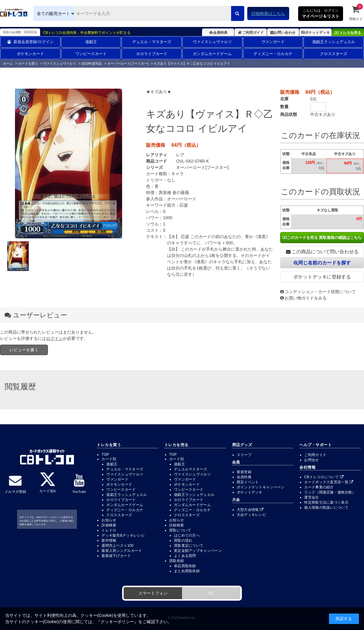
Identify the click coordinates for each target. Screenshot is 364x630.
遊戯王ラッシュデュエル (334, 42)
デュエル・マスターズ (152, 42)
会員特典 (218, 33)
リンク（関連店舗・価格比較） (330, 492)
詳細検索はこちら (268, 13)
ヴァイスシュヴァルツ (212, 42)
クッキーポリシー (117, 622)
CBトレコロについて (324, 477)
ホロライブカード (152, 54)
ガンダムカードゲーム (212, 54)
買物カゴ (356, 13)
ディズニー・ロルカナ (273, 54)
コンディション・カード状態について (318, 292)
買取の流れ (183, 540)
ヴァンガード (273, 42)
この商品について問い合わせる (322, 252)
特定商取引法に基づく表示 (326, 502)
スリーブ (244, 455)
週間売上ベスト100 (117, 546)
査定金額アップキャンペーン (198, 551)
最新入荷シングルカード (122, 551)
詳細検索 (109, 525)
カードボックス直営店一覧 (329, 482)
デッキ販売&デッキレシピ (123, 535)
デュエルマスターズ (191, 469)
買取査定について (189, 546)
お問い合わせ (283, 33)
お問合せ (311, 460)
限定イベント (248, 482)
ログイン (54, 338)
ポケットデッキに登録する (322, 277)
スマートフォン (153, 593)
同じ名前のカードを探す (322, 263)
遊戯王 (91, 42)
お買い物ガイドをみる (303, 298)
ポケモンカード (30, 54)
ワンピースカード (91, 54)
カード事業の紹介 (319, 487)
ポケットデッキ (316, 33)
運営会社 (311, 497)
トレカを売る (348, 33)
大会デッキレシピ (251, 515)
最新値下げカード (116, 556)
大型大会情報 (250, 510)
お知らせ (109, 520)
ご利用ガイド (250, 33)
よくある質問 (185, 556)
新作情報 (109, 540)
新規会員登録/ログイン (30, 42)
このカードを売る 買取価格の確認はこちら (322, 238)
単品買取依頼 (185, 566)
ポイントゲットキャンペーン (261, 487)
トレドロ (109, 530)
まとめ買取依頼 (187, 571)
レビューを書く (24, 350)
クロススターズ (334, 54)
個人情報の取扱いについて (326, 508)
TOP (105, 455)
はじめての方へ (187, 535)
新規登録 (244, 472)
